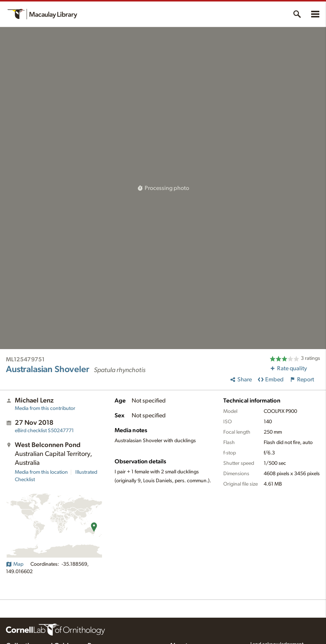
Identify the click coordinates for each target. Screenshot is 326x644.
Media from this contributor (45, 408)
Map (15, 564)
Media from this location (41, 472)
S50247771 (44, 431)
